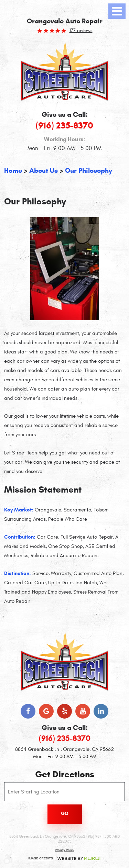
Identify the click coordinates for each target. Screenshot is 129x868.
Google (46, 711)
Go (65, 814)
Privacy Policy (64, 850)
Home (13, 171)
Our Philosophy (89, 171)
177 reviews (81, 31)
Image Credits (41, 858)
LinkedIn (101, 711)
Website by (79, 859)
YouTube (83, 711)
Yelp (64, 711)
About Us (44, 171)
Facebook (28, 711)
